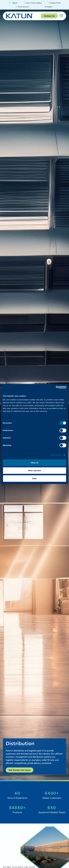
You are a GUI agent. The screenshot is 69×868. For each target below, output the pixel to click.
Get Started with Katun (20, 770)
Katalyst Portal (54, 3)
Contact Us (49, 16)
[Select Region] (23, 7)
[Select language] (49, 7)
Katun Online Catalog (33, 3)
